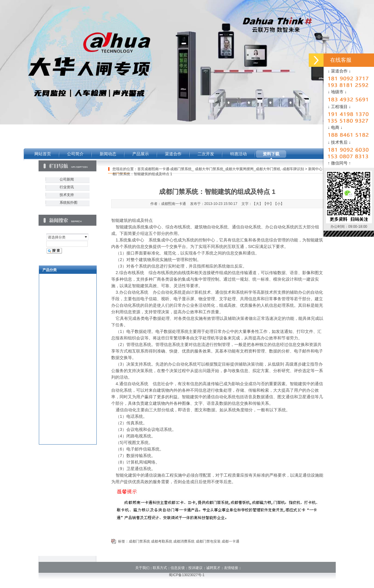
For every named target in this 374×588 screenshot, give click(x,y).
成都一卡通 (230, 541)
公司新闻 (67, 179)
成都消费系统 (184, 541)
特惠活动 (238, 154)
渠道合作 (173, 154)
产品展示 (141, 154)
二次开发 (206, 154)
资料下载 (271, 154)
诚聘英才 (213, 568)
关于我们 (142, 568)
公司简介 (75, 154)
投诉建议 (195, 568)
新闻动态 (108, 154)
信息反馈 (178, 568)
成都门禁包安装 (208, 541)
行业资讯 (67, 187)
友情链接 (231, 568)
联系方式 (160, 568)
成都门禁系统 (139, 541)
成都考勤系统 (162, 541)
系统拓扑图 (69, 203)
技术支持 (67, 195)
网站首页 (43, 154)
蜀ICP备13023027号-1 (187, 575)
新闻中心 (315, 169)
